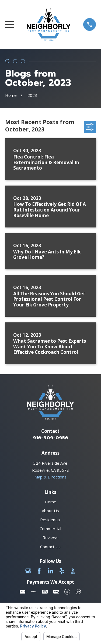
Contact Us (50, 547)
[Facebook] (39, 571)
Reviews (50, 537)
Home (50, 502)
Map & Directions (50, 477)
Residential (50, 520)
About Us (50, 511)
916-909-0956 (50, 438)
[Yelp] (62, 571)
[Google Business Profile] (28, 571)
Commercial (50, 529)
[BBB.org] (73, 571)
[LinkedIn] (50, 571)
